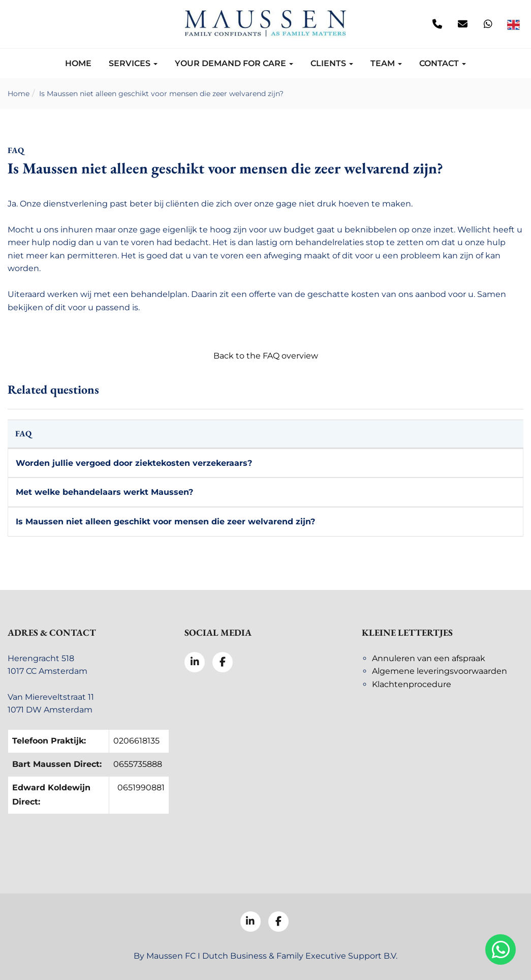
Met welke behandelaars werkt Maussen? (104, 492)
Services (133, 63)
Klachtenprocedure (412, 684)
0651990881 (141, 788)
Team (386, 63)
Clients (332, 63)
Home (78, 63)
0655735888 (138, 764)
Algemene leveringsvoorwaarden (440, 671)
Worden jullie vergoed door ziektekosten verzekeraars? (134, 463)
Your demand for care (234, 63)
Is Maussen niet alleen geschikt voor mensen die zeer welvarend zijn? (161, 94)
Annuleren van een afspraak (429, 658)
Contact (443, 63)
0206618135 (136, 741)
